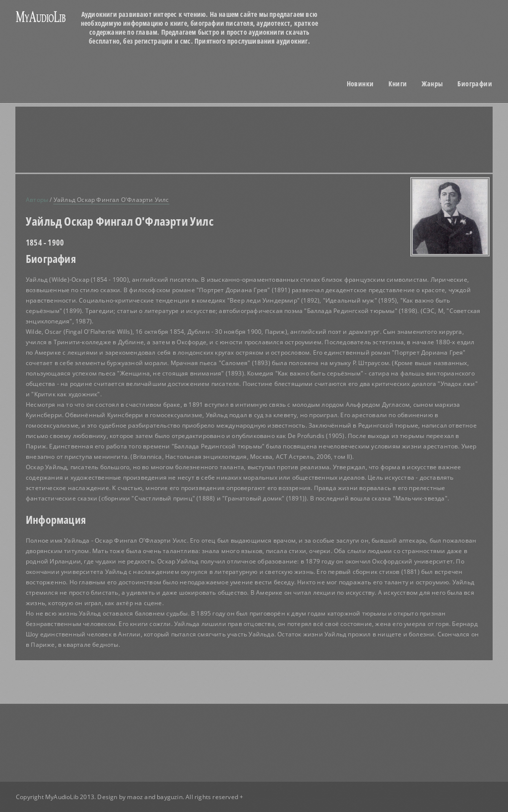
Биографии (475, 84)
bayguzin (170, 797)
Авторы (37, 200)
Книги (398, 84)
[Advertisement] (266, 139)
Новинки (360, 84)
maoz (135, 797)
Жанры (432, 84)
